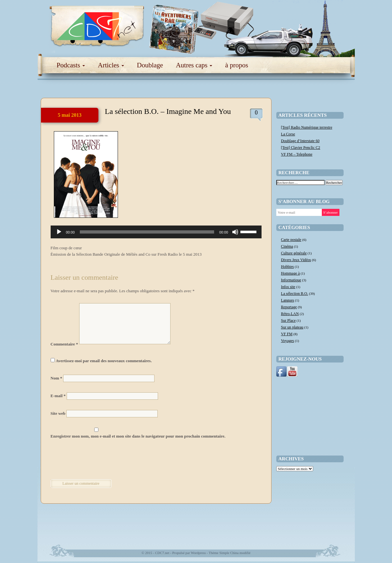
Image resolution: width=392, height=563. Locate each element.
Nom (56, 378)
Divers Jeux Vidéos (296, 260)
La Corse (288, 134)
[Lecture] (59, 232)
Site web (58, 413)
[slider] (147, 232)
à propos (237, 65)
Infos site (288, 287)
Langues (288, 300)
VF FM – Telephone (297, 154)
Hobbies (288, 267)
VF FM (287, 334)
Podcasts (71, 65)
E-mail (58, 396)
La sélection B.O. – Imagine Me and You (168, 111)
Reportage (289, 307)
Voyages (288, 341)
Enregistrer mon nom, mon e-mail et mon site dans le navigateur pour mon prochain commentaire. (138, 436)
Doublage (150, 65)
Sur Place (288, 320)
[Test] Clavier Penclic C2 (301, 148)
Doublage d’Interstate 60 (300, 141)
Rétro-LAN (290, 314)
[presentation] (95, 460)
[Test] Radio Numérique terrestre (307, 127)
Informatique (291, 280)
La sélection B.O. (295, 294)
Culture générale (294, 253)
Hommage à (291, 273)
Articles (111, 65)
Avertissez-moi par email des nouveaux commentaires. (104, 361)
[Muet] (235, 232)
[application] (156, 232)
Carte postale (291, 240)
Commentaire (64, 344)
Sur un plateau (292, 327)
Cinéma (287, 246)
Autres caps (194, 65)
